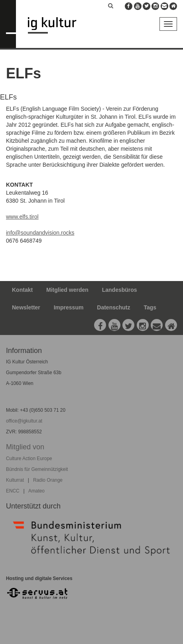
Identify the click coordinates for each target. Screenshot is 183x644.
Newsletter (26, 307)
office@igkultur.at (24, 421)
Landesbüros (120, 290)
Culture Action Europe (29, 459)
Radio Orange (48, 480)
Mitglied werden (67, 290)
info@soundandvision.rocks (40, 233)
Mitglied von (25, 447)
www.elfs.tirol (22, 217)
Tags (150, 307)
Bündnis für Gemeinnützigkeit (37, 469)
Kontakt (22, 290)
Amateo (36, 491)
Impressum (69, 307)
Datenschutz (113, 307)
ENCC (13, 491)
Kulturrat (15, 480)
